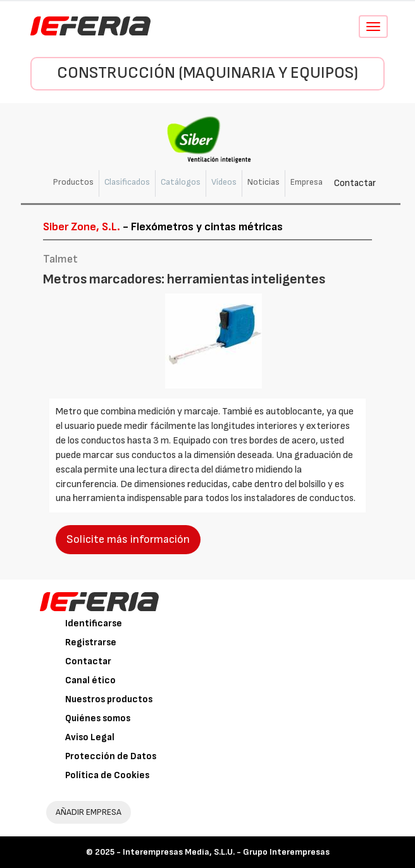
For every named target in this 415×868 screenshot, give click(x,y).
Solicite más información (128, 539)
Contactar (355, 183)
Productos (73, 182)
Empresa (307, 182)
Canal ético (90, 680)
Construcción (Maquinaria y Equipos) (207, 73)
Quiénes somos (98, 718)
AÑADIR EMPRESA (89, 812)
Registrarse (91, 642)
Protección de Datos (111, 756)
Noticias (263, 182)
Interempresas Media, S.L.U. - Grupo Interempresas (226, 852)
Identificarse (94, 623)
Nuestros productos (109, 699)
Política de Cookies (107, 775)
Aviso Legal (90, 737)
